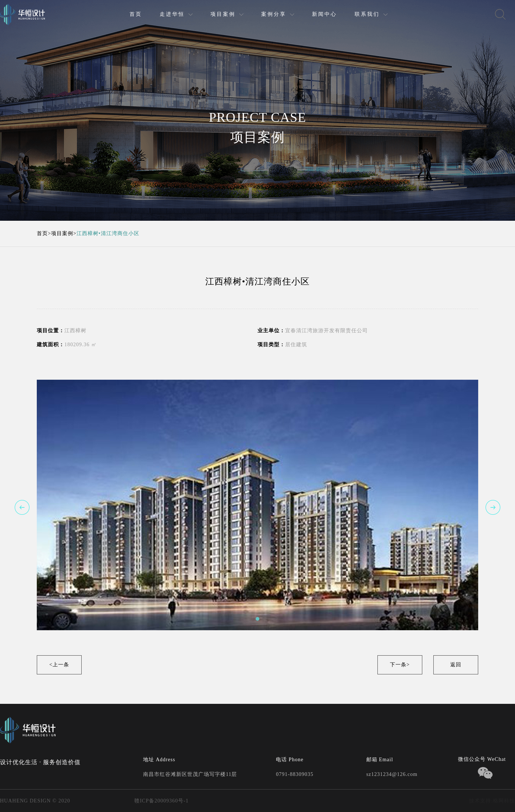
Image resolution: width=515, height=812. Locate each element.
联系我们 (367, 14)
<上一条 (59, 665)
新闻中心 (324, 14)
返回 (456, 665)
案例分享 (274, 14)
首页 (136, 14)
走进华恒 (172, 14)
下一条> (400, 665)
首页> (44, 233)
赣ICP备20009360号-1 (161, 801)
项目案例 (223, 14)
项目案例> (64, 233)
